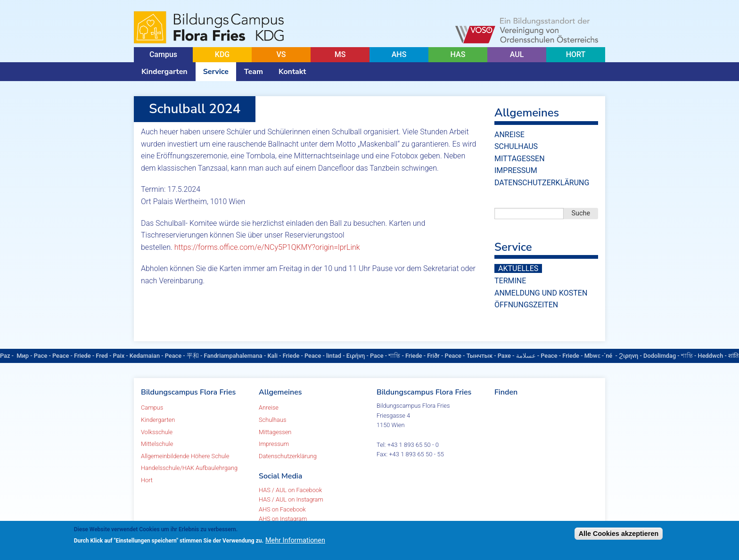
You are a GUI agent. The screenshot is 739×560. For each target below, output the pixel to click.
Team (254, 72)
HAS (458, 54)
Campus (163, 54)
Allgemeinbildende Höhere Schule (185, 456)
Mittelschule (157, 444)
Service (216, 72)
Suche (581, 213)
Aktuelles (518, 268)
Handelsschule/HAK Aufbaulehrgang (189, 468)
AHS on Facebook (282, 509)
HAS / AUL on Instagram (291, 499)
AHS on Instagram (283, 519)
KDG (222, 54)
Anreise (509, 135)
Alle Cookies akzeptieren (619, 534)
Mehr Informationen (295, 540)
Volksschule (157, 432)
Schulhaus (516, 146)
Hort (147, 480)
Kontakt (292, 72)
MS (340, 54)
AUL (517, 54)
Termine (510, 281)
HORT (576, 54)
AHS (399, 54)
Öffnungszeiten (526, 305)
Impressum (516, 170)
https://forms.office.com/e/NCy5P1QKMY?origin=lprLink (267, 247)
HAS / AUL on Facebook (290, 490)
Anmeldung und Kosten (541, 293)
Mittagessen (520, 159)
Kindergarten (164, 72)
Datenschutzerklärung (542, 183)
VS (281, 54)
